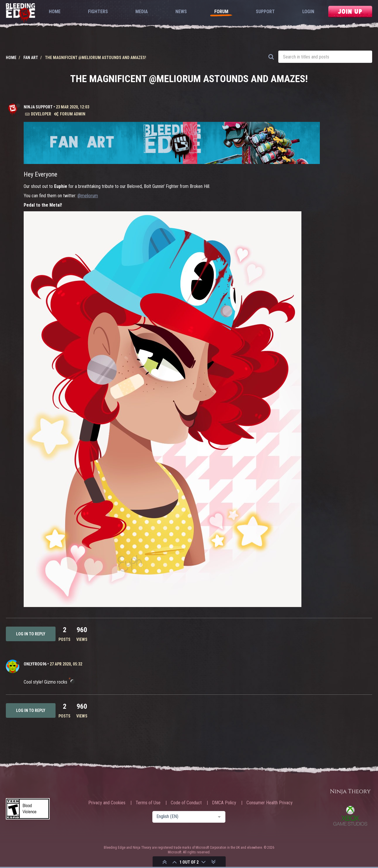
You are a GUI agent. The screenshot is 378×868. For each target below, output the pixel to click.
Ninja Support (38, 107)
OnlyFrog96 (35, 664)
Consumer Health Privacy (270, 803)
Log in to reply (31, 634)
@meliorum (88, 196)
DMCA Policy (224, 803)
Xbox (350, 816)
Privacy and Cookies (107, 803)
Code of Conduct (186, 803)
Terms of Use (148, 803)
